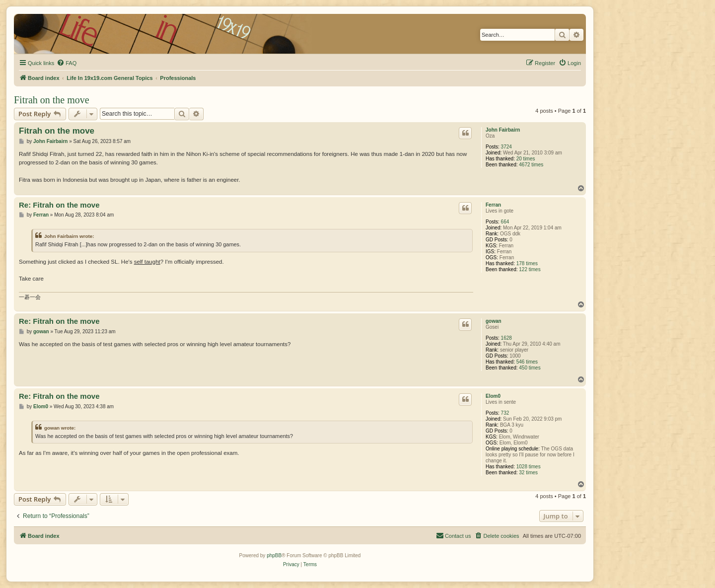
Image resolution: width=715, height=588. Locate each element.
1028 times (529, 467)
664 (505, 222)
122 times (530, 269)
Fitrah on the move (52, 100)
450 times (530, 368)
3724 (506, 147)
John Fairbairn (503, 130)
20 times (526, 159)
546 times (527, 362)
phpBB (274, 555)
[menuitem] (67, 63)
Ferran (493, 205)
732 (505, 413)
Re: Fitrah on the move (59, 205)
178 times (527, 263)
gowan (494, 321)
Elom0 (493, 396)
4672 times (531, 165)
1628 (506, 338)
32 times (528, 473)
